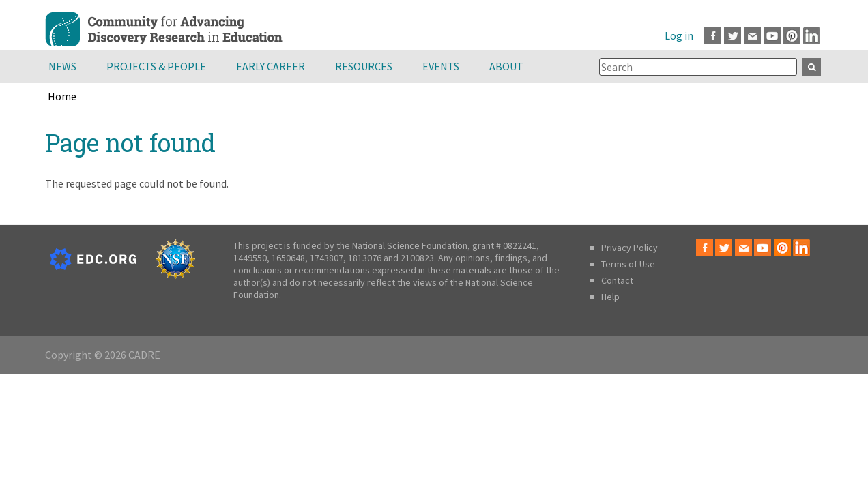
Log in (679, 35)
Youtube (772, 36)
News (62, 66)
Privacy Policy (630, 248)
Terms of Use (628, 264)
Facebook (713, 36)
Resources (364, 66)
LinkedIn (812, 36)
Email (752, 36)
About (506, 66)
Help (610, 297)
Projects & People (156, 66)
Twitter (733, 36)
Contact (617, 280)
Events (441, 66)
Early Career (271, 66)
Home (62, 96)
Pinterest (792, 36)
